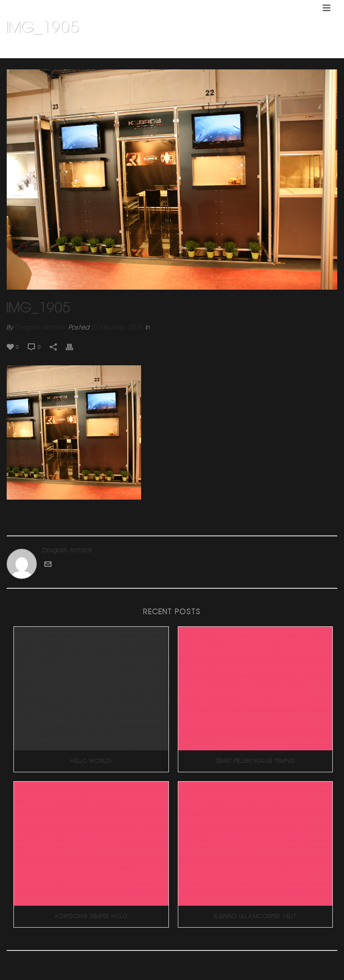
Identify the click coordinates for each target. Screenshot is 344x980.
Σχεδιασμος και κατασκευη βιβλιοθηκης (246, 50)
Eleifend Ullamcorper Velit (255, 916)
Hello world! (91, 761)
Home (181, 50)
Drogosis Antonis (40, 327)
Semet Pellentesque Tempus (255, 761)
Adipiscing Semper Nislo (91, 916)
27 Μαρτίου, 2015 (116, 327)
